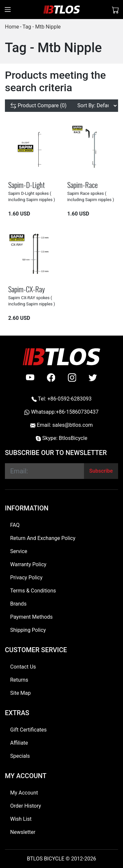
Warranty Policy (28, 564)
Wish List (21, 819)
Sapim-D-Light (27, 185)
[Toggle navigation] (8, 10)
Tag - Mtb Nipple (41, 27)
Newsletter (23, 832)
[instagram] (72, 378)
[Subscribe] (101, 471)
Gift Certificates (28, 730)
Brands (18, 604)
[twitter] (93, 378)
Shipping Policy (28, 630)
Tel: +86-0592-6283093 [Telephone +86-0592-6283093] (61, 399)
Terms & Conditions (33, 591)
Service (19, 551)
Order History (26, 806)
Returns (19, 680)
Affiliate (19, 743)
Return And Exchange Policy (43, 538)
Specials (20, 756)
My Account (24, 793)
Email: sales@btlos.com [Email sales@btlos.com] (61, 425)
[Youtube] (30, 378)
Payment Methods (31, 617)
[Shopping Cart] (115, 10)
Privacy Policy (26, 578)
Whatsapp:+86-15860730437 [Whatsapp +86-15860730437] (61, 412)
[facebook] (51, 378)
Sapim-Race (82, 185)
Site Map (20, 693)
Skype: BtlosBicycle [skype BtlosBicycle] (61, 438)
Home (12, 27)
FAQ (15, 525)
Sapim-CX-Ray (27, 289)
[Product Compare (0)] (38, 106)
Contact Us (23, 667)
